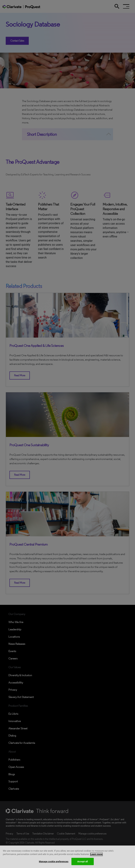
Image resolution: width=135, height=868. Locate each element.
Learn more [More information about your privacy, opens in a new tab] (97, 859)
